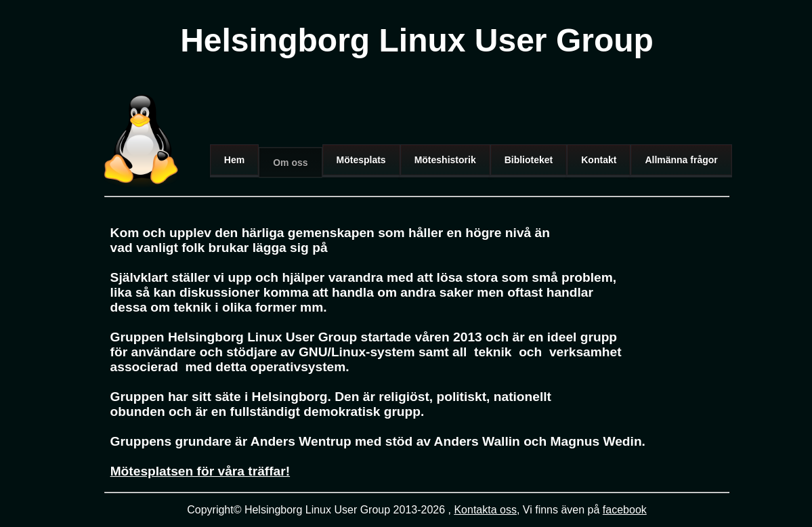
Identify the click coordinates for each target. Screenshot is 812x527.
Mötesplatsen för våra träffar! (200, 471)
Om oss (290, 163)
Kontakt (599, 160)
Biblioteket (529, 160)
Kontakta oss (485, 510)
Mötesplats (361, 160)
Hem (234, 160)
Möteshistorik (445, 160)
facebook (625, 510)
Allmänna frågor (681, 160)
